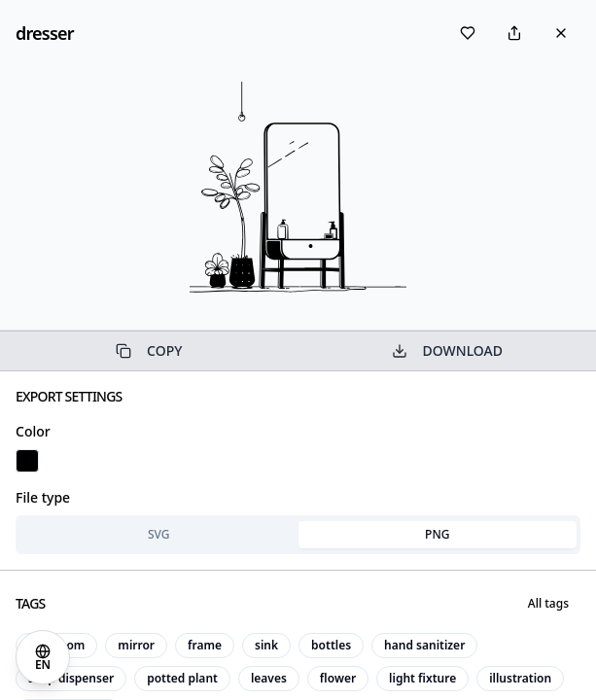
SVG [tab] (159, 534)
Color (33, 431)
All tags (548, 603)
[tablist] (298, 535)
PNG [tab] (437, 534)
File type (43, 497)
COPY (149, 350)
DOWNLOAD (447, 350)
